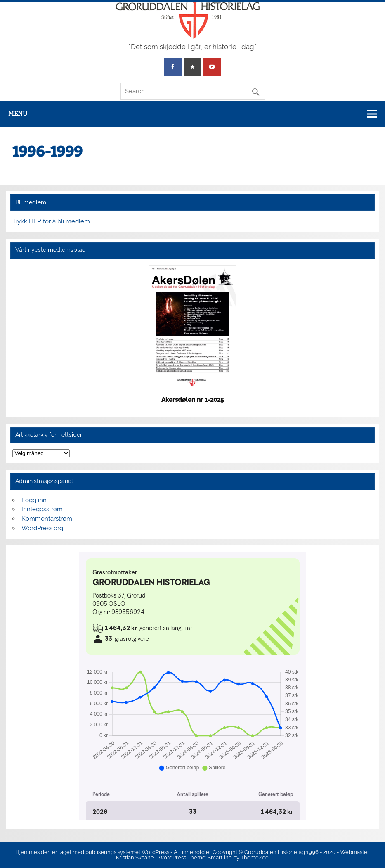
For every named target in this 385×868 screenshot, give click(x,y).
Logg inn (34, 500)
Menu (18, 114)
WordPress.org (42, 528)
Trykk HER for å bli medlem (51, 221)
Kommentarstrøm (47, 519)
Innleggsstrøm (42, 509)
